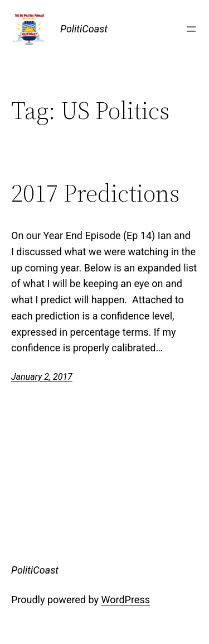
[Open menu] (191, 29)
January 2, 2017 (42, 377)
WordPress (126, 600)
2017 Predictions (95, 194)
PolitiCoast (84, 29)
